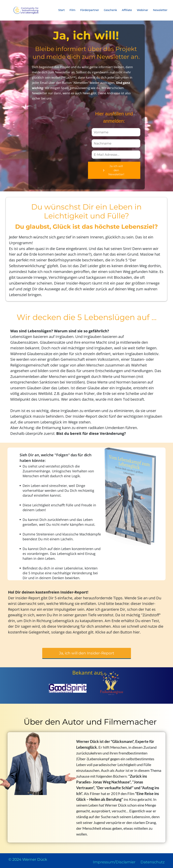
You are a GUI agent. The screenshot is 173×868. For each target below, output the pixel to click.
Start (61, 10)
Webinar (142, 10)
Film (72, 10)
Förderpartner (90, 10)
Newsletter (160, 10)
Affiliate (127, 10)
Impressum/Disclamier (114, 862)
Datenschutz (153, 862)
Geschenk (111, 10)
